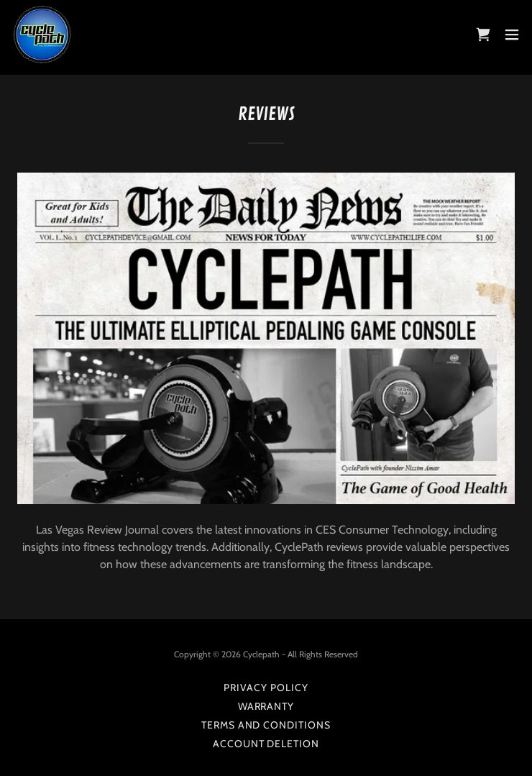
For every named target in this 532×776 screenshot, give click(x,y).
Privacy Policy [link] (266, 688)
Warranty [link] (266, 706)
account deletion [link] (266, 744)
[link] (42, 35)
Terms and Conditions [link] (266, 725)
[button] (512, 35)
